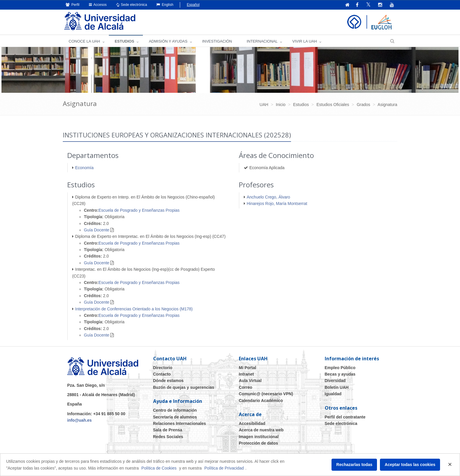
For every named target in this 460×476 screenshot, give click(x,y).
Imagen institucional (259, 437)
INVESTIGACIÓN (217, 41)
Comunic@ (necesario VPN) (266, 394)
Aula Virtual (250, 381)
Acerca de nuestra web (261, 430)
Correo (246, 387)
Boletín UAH (337, 387)
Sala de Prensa (168, 430)
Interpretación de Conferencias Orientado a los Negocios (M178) (134, 309)
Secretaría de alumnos (175, 417)
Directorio (163, 368)
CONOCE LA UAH (84, 41)
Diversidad (335, 381)
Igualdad (333, 394)
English (165, 5)
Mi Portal (247, 368)
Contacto (162, 374)
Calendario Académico (261, 401)
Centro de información (175, 410)
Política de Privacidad (224, 468)
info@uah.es (80, 420)
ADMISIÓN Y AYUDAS (168, 41)
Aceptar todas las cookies (410, 465)
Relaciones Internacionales (180, 423)
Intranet (246, 374)
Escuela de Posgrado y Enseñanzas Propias (139, 210)
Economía (84, 168)
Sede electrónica (132, 5)
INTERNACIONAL (262, 41)
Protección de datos (258, 443)
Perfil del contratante (345, 417)
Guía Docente (97, 230)
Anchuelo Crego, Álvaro (268, 197)
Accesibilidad (252, 423)
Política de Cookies (159, 468)
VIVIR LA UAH (305, 41)
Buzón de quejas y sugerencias (184, 387)
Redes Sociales (168, 437)
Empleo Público (340, 368)
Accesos (98, 5)
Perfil (73, 5)
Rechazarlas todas (354, 465)
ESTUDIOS (124, 41)
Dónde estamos (168, 381)
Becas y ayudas (340, 374)
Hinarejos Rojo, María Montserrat (277, 203)
